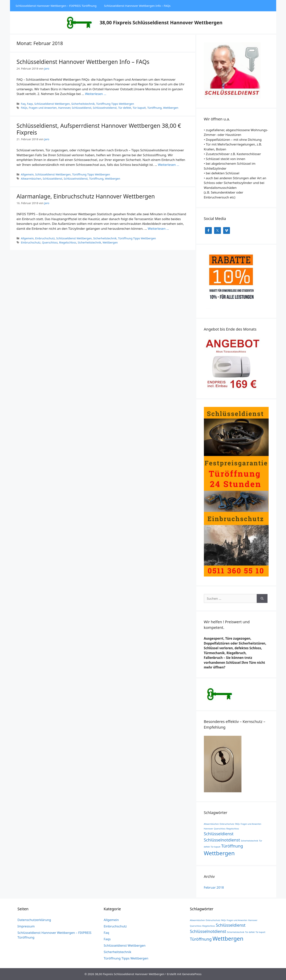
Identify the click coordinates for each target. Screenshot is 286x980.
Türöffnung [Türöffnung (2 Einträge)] (232, 846)
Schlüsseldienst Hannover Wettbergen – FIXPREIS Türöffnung (56, 6)
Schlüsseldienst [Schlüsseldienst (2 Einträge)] (219, 834)
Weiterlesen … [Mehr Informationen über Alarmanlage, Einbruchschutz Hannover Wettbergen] (158, 229)
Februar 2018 (214, 887)
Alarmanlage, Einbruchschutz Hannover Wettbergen (86, 196)
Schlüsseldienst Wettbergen (52, 104)
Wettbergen (171, 108)
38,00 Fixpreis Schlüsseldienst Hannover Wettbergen (161, 22)
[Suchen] (262, 599)
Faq (23, 104)
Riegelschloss (68, 242)
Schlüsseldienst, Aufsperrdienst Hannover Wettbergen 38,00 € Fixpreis (99, 129)
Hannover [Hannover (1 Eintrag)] (209, 829)
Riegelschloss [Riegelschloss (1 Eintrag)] (233, 829)
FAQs (24, 108)
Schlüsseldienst (82, 108)
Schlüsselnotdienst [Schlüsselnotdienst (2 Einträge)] (222, 840)
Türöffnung (154, 108)
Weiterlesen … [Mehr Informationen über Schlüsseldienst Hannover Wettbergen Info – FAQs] (96, 94)
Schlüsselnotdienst (105, 108)
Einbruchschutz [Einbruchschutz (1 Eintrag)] (227, 824)
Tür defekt (125, 108)
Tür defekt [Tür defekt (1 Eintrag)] (250, 932)
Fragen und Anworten (43, 108)
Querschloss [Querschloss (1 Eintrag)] (220, 829)
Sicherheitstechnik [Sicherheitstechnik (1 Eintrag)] (250, 841)
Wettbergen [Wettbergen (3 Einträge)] (219, 853)
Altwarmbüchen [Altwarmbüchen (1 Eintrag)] (211, 824)
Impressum (26, 926)
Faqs (30, 104)
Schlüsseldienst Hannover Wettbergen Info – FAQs (137, 6)
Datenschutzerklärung (34, 920)
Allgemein (27, 174)
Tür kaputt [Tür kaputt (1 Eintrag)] (216, 847)
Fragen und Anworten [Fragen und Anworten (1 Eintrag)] (251, 824)
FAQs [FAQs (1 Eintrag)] (237, 824)
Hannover (64, 108)
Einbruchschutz (45, 238)
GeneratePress (192, 974)
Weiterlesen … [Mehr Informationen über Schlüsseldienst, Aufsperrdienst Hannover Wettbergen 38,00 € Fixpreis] (169, 165)
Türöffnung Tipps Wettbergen (115, 104)
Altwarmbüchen (31, 179)
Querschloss (50, 242)
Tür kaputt (139, 108)
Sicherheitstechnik (83, 104)
